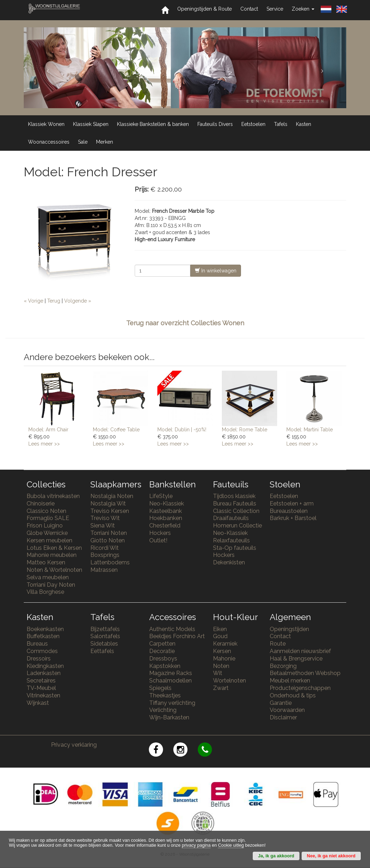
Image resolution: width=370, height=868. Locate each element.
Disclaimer (283, 717)
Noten (221, 666)
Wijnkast (38, 703)
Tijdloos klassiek (234, 496)
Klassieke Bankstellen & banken (153, 124)
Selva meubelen (48, 577)
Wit (218, 673)
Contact (249, 9)
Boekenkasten (45, 629)
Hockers (160, 533)
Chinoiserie (41, 504)
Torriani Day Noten (51, 585)
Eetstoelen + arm (292, 504)
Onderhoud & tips (293, 695)
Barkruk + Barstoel (293, 518)
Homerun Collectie (237, 526)
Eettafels (102, 651)
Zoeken (303, 9)
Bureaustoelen (289, 511)
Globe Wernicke (47, 533)
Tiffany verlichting (172, 703)
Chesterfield (165, 526)
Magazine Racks (171, 673)
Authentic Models (172, 629)
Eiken (220, 629)
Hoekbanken (166, 518)
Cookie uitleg (231, 845)
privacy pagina (196, 845)
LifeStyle (161, 496)
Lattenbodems (110, 562)
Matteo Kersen (46, 562)
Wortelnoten (229, 681)
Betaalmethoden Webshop (305, 673)
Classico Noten (46, 511)
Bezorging (283, 666)
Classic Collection (236, 511)
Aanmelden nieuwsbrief (300, 651)
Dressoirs (39, 659)
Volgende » (78, 301)
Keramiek (225, 644)
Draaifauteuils (231, 518)
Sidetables (104, 644)
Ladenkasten (44, 673)
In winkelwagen (216, 270)
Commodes (42, 651)
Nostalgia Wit (108, 504)
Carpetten (162, 644)
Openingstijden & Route (204, 9)
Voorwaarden (287, 710)
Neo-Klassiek (167, 504)
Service (275, 9)
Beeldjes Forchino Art (177, 636)
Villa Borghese (45, 592)
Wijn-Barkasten (169, 717)
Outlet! (158, 540)
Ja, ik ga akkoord (276, 856)
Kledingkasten (45, 666)
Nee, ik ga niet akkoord (331, 856)
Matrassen (104, 570)
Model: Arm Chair (48, 430)
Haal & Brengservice (296, 659)
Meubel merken (290, 681)
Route (278, 644)
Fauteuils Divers (215, 124)
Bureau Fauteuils (235, 504)
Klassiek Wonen (46, 124)
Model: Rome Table (245, 430)
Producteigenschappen (300, 688)
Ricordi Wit (105, 548)
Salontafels (105, 636)
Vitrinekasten (43, 695)
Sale (83, 142)
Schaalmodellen (170, 681)
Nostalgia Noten (112, 496)
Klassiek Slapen (91, 124)
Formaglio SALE (48, 518)
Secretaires (41, 681)
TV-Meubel (41, 688)
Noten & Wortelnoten (54, 570)
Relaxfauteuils (231, 540)
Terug (54, 301)
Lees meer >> (44, 444)
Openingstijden (289, 629)
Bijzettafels (105, 629)
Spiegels (160, 688)
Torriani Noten (109, 533)
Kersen (222, 651)
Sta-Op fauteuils (235, 548)
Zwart (221, 688)
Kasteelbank (166, 511)
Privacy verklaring (74, 745)
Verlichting (163, 710)
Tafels (281, 124)
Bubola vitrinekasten (53, 496)
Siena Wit (103, 526)
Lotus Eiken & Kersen (54, 548)
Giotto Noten (108, 540)
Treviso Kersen (110, 511)
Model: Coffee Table (116, 430)
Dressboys (163, 659)
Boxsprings (105, 555)
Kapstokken (165, 666)
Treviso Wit (105, 518)
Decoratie (162, 651)
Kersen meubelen (49, 540)
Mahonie (224, 659)
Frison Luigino (45, 526)
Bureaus (37, 644)
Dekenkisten (229, 562)
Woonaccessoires (49, 142)
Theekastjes (165, 695)
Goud (220, 636)
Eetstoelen (253, 124)
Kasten (304, 124)
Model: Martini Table (310, 430)
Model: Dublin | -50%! (182, 430)
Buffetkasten (43, 636)
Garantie (281, 703)
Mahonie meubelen (52, 555)
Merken (105, 142)
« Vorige (33, 301)
